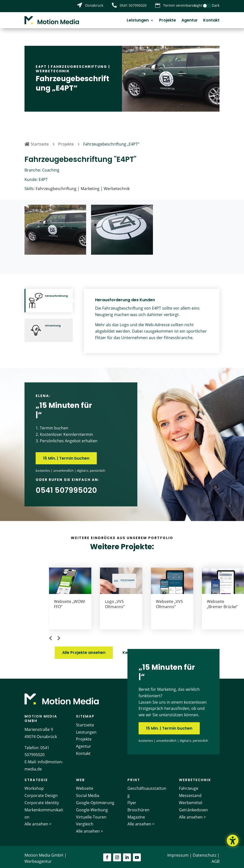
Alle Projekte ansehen (84, 650)
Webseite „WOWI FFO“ (121, 601)
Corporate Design (41, 793)
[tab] (49, 298)
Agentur (190, 21)
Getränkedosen (193, 807)
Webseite (85, 786)
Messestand (190, 793)
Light (198, 5)
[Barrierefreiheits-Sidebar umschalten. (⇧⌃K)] (233, 841)
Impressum (178, 852)
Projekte (168, 21)
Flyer (132, 800)
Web (80, 777)
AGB (216, 859)
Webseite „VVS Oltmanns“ (220, 601)
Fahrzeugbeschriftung (79, 64)
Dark (216, 5)
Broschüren (138, 807)
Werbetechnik (53, 68)
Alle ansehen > (38, 821)
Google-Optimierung (95, 800)
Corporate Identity (42, 800)
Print (134, 777)
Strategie (36, 777)
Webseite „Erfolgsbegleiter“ (69, 604)
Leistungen (138, 21)
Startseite (85, 722)
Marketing (90, 186)
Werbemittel (191, 800)
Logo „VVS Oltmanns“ (166, 601)
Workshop (34, 786)
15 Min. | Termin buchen (66, 456)
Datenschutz (205, 852)
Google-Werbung (92, 807)
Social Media (88, 793)
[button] (50, 636)
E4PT (41, 64)
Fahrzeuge (189, 786)
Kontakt (211, 21)
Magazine (136, 814)
